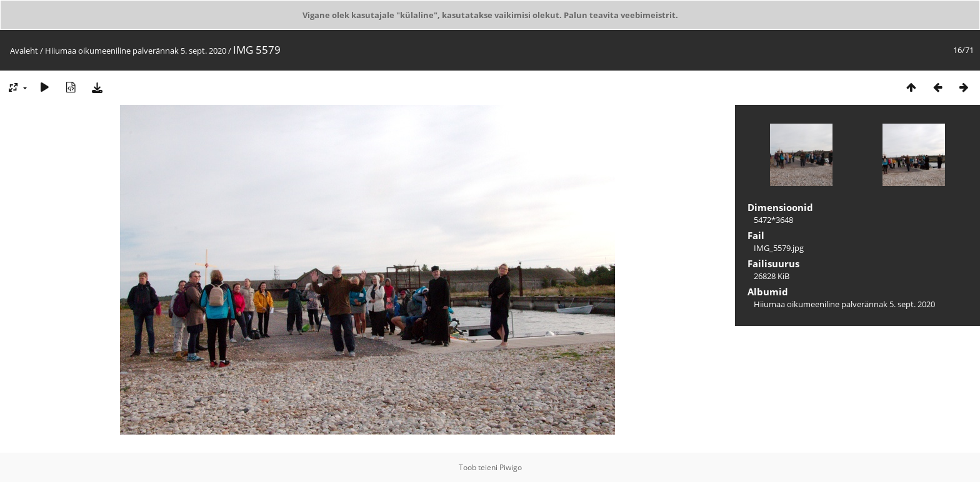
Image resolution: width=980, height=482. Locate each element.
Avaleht (24, 51)
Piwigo (511, 467)
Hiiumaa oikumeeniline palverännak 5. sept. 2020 (136, 51)
